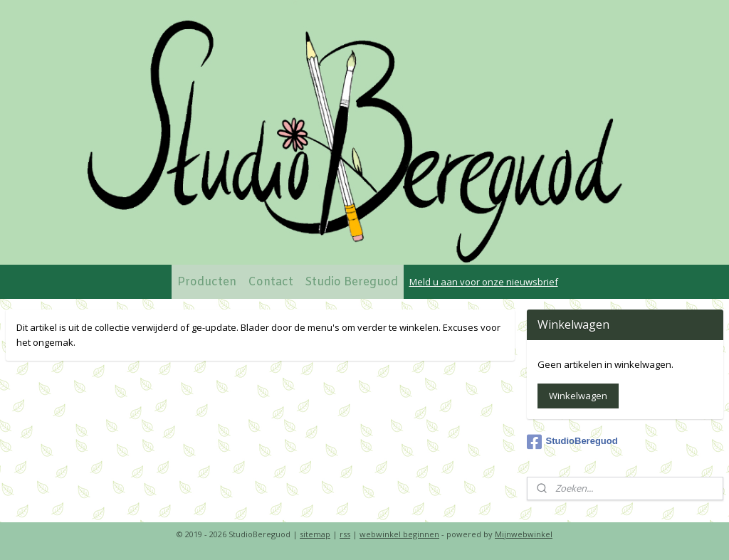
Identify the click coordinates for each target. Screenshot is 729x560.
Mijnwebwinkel (524, 534)
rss (345, 534)
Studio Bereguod (351, 282)
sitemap (315, 534)
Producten (207, 282)
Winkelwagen (578, 396)
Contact (271, 282)
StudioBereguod (572, 442)
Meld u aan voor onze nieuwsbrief (484, 282)
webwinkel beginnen (399, 534)
